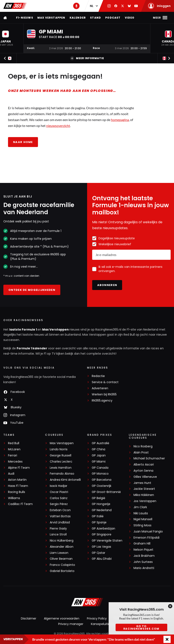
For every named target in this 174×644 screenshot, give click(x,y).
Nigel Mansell (143, 519)
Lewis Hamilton (61, 468)
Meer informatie (87, 58)
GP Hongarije (101, 504)
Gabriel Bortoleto (62, 571)
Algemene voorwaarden (62, 618)
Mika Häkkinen (144, 495)
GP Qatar (98, 553)
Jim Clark (140, 507)
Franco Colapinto (62, 565)
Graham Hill (142, 544)
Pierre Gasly (58, 529)
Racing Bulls (17, 492)
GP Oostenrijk (102, 486)
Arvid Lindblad (60, 522)
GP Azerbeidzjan (103, 529)
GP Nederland (102, 510)
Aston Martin (17, 480)
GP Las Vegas (101, 547)
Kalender (78, 18)
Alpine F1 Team (19, 468)
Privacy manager (71, 624)
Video (130, 18)
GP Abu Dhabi (102, 559)
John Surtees (143, 562)
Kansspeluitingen (103, 624)
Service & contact (105, 382)
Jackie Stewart (144, 489)
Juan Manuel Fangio (148, 532)
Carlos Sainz (59, 498)
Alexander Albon (62, 547)
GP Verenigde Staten (107, 541)
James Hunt (142, 483)
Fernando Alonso (62, 474)
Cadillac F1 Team (20, 504)
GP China (98, 449)
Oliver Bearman (61, 559)
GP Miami (99, 462)
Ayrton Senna (143, 471)
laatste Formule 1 (23, 329)
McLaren (14, 449)
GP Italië (98, 516)
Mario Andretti (144, 568)
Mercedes (15, 462)
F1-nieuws (25, 18)
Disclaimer (29, 618)
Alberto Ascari (144, 465)
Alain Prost (141, 453)
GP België (98, 498)
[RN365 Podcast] (76, 6)
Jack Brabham (144, 556)
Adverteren (100, 388)
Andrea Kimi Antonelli (65, 480)
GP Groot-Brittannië (106, 492)
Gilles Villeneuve (145, 477)
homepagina (120, 120)
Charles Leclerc (61, 462)
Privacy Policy (97, 618)
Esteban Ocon (60, 510)
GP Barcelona (102, 480)
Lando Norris (59, 449)
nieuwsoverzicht (58, 126)
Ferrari (13, 455)
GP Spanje (99, 522)
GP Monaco (100, 474)
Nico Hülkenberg (62, 541)
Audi (11, 474)
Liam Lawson (59, 553)
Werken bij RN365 (104, 394)
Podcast (113, 18)
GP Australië (100, 443)
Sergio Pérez (59, 504)
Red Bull (14, 443)
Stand (96, 18)
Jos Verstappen (145, 501)
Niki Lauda (141, 513)
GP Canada (100, 468)
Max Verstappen (51, 18)
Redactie (98, 376)
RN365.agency (102, 401)
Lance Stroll (58, 534)
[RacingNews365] (87, 603)
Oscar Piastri (59, 492)
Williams (14, 498)
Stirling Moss (142, 525)
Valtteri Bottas (60, 516)
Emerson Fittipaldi (146, 538)
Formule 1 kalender (32, 348)
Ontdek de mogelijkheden (32, 290)
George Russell (61, 455)
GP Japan (99, 455)
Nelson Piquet (143, 550)
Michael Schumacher (149, 458)
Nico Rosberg (143, 446)
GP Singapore (102, 534)
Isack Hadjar (59, 486)
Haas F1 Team (18, 486)
